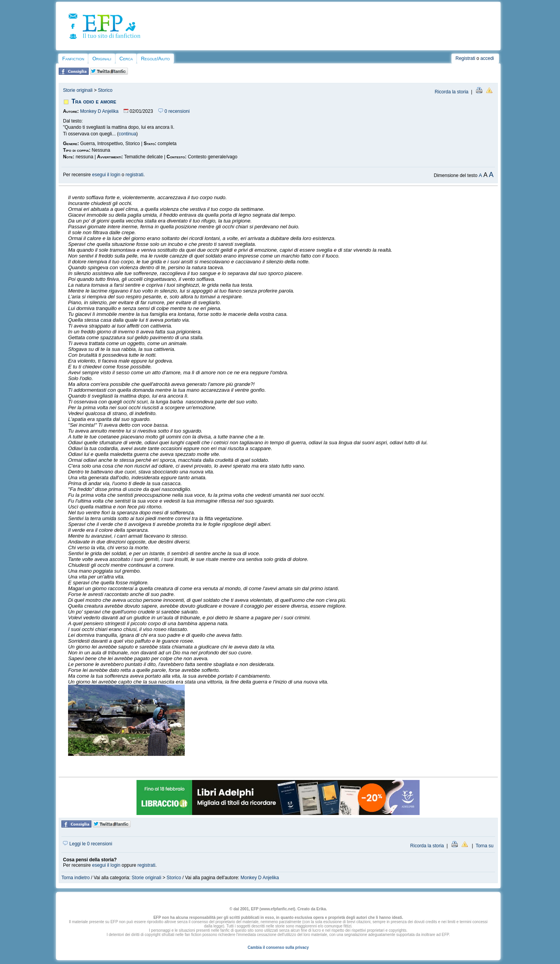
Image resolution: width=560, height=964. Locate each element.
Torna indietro (76, 878)
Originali (102, 59)
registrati (135, 175)
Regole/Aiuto (155, 59)
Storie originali (78, 90)
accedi (487, 58)
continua (127, 134)
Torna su (485, 846)
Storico (105, 90)
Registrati (465, 58)
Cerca (126, 59)
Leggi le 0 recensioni (87, 844)
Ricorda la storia (452, 92)
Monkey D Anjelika (99, 111)
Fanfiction (73, 59)
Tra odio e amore (94, 101)
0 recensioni (174, 111)
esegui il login (106, 175)
